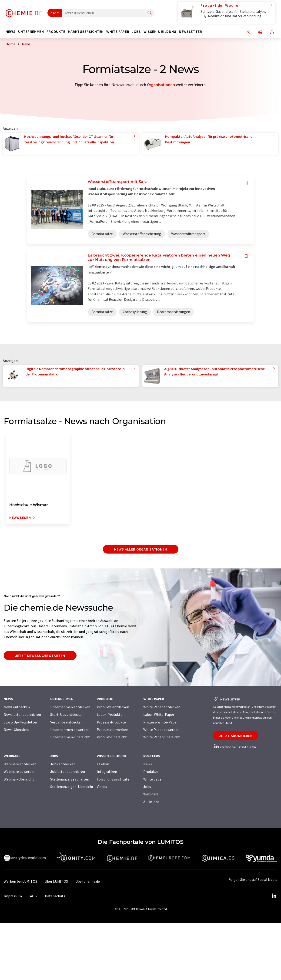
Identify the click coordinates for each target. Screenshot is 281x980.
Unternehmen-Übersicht (70, 737)
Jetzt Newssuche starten (40, 656)
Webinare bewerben (20, 771)
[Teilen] (248, 32)
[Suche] (150, 13)
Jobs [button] (136, 32)
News (148, 764)
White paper (153, 779)
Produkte (151, 771)
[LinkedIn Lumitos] (274, 896)
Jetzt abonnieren (236, 736)
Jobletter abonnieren (68, 771)
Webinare (151, 794)
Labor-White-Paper (159, 714)
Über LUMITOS (56, 881)
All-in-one (151, 802)
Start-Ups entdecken (67, 714)
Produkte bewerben (112, 730)
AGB (33, 896)
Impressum (13, 896)
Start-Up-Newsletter (21, 722)
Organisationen (161, 85)
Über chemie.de (88, 881)
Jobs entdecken (63, 764)
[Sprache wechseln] (260, 32)
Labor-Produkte (110, 714)
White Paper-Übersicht (162, 737)
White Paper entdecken (162, 707)
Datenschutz (55, 896)
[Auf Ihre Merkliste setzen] (246, 183)
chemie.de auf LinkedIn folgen (234, 747)
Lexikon (103, 764)
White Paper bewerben (161, 730)
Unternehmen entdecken (70, 707)
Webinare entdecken (20, 764)
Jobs (147, 787)
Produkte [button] (56, 32)
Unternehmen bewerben (70, 730)
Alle (53, 13)
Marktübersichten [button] (86, 32)
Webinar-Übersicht (19, 779)
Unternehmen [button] (31, 32)
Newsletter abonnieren (22, 714)
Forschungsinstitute (113, 779)
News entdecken (17, 707)
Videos (102, 787)
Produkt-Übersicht (112, 737)
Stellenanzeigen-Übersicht (72, 787)
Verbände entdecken (66, 722)
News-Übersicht (17, 730)
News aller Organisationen (141, 549)
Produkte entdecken (113, 707)
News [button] (11, 32)
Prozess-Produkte (111, 722)
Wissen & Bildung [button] (160, 32)
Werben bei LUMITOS (20, 881)
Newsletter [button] (190, 32)
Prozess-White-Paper (161, 722)
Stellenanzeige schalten (70, 779)
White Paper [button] (118, 32)
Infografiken (107, 771)
